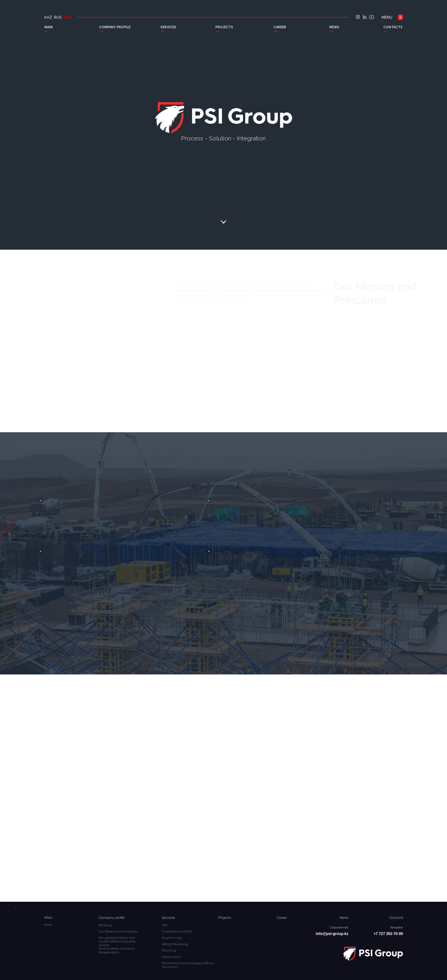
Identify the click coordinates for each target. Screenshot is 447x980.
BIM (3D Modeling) (175, 944)
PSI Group (106, 925)
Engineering (172, 938)
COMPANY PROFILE (115, 27)
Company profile (112, 918)
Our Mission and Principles (118, 931)
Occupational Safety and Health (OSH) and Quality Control (117, 941)
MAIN (49, 27)
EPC (165, 925)
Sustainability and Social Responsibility (117, 950)
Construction (172, 957)
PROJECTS (224, 27)
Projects (225, 918)
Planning (169, 950)
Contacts (396, 918)
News (344, 918)
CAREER (280, 27)
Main (48, 918)
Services (169, 918)
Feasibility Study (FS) (177, 931)
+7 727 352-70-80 (388, 934)
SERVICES (168, 27)
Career (282, 918)
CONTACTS (393, 27)
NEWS (334, 27)
